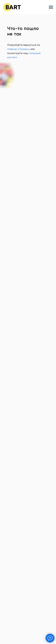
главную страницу (19, 49)
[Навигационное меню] (51, 7)
